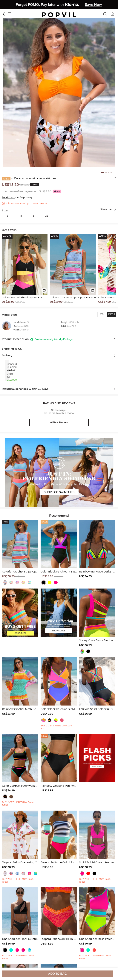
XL (47, 216)
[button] (59, 339)
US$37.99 (105, 302)
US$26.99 (8, 302)
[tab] (102, 315)
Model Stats (10, 315)
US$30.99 (56, 302)
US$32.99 (24, 185)
